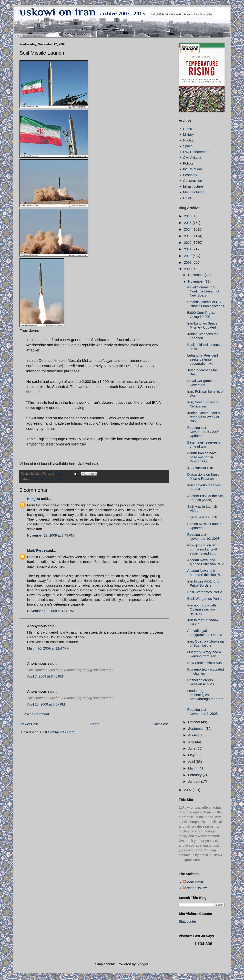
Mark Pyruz (36, 550)
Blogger (142, 964)
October (195, 722)
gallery (36, 479)
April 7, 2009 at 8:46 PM (45, 676)
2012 (188, 243)
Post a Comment (36, 714)
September (197, 729)
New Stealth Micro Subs (205, 663)
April (192, 762)
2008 (188, 269)
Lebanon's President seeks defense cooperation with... (203, 359)
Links (187, 198)
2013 (188, 236)
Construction (192, 181)
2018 (188, 216)
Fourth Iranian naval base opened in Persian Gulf (202, 457)
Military (188, 135)
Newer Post (29, 724)
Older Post (160, 724)
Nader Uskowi (197, 888)
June (192, 748)
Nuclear (189, 140)
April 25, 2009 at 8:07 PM (46, 704)
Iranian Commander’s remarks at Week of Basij (204, 417)
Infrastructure (193, 186)
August (194, 735)
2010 (188, 256)
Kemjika (34, 499)
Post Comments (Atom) (58, 732)
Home (95, 724)
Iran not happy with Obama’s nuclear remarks (202, 609)
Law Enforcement (196, 152)
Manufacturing (194, 192)
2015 (188, 223)
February (195, 775)
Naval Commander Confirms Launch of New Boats (203, 291)
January (195, 782)
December (196, 275)
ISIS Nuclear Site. (201, 468)
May (192, 755)
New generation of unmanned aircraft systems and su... (202, 549)
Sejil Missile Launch (202, 517)
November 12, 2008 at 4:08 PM (50, 611)
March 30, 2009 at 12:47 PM (48, 648)
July (192, 742)
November (196, 281)
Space (188, 146)
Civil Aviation (193, 158)
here (73, 464)
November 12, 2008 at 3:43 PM (50, 535)
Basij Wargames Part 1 (205, 599)
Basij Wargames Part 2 (205, 592)
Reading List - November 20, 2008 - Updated (204, 432)
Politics (188, 163)
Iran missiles (68, 479)
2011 (188, 249)
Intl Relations (193, 169)
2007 (188, 790)
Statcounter (187, 921)
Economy (190, 175)
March (193, 768)
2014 (188, 229)
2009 (188, 262)
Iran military (50, 479)
